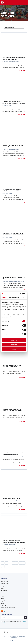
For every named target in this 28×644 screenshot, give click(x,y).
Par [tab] (24, 297)
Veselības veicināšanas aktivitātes (16, 281)
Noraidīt (14, 349)
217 (24, 563)
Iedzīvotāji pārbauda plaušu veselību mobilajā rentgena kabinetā (13, 454)
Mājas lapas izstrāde (14, 641)
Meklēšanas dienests (6, 587)
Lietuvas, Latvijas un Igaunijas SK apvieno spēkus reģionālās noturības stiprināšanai (14, 103)
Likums (3, 596)
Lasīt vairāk (21, 70)
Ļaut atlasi (14, 345)
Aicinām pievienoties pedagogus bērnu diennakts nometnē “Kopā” (14, 58)
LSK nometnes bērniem (14, 62)
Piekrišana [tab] (4, 297)
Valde (2, 604)
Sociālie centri (4, 590)
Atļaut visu (14, 340)
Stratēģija (3, 600)
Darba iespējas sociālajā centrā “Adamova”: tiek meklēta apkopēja (12, 410)
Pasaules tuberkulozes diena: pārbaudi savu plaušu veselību (11, 498)
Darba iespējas (12, 413)
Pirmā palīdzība (12, 369)
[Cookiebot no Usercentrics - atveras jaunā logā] (20, 294)
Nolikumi (3, 602)
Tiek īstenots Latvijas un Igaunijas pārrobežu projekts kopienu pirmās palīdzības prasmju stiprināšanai (13, 235)
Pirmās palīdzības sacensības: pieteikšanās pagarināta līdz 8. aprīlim (14, 541)
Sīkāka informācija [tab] (14, 297)
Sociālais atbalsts (5, 585)
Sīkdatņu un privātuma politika (8, 607)
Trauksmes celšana (6, 609)
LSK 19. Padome (5, 605)
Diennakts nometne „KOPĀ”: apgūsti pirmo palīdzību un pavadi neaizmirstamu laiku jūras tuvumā (13, 147)
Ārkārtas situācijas (5, 583)
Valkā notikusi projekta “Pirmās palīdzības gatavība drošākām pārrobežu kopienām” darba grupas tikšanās (13, 192)
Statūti (3, 598)
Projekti (11, 106)
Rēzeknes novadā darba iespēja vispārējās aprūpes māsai (12, 366)
